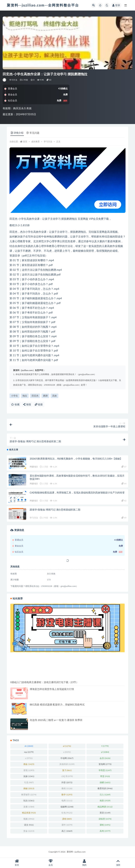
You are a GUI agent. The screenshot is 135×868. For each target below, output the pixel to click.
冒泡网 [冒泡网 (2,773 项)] (105, 764)
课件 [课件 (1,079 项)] (67, 825)
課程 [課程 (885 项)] (67, 819)
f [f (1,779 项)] (105, 746)
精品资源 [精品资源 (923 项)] (29, 813)
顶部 (118, 863)
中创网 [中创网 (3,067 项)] (67, 758)
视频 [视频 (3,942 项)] (29, 819)
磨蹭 (45, 396)
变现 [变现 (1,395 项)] (29, 770)
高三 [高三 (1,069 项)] (67, 831)
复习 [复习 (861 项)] (67, 770)
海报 (27, 404)
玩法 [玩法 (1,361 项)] (29, 801)
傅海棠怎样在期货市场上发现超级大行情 (52, 689)
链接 (39, 404)
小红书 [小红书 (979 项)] (67, 776)
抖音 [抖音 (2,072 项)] (67, 782)
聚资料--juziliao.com (76, 852)
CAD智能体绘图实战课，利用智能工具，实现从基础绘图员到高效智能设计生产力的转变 (77, 492)
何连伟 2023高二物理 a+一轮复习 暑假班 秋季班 (56, 720)
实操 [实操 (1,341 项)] (29, 776)
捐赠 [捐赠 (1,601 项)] (105, 782)
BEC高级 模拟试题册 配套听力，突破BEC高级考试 (57, 704)
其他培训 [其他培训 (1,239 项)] (67, 764)
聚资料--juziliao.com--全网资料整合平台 (43, 5)
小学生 (15, 396)
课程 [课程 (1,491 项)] (105, 825)
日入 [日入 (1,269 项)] (105, 795)
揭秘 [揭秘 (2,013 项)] (29, 788)
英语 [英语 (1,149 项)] (105, 813)
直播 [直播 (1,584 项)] (29, 807)
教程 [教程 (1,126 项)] (67, 788)
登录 (116, 5)
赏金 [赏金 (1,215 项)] (29, 831)
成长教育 (36, 142)
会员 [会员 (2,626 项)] (105, 758)
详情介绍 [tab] (17, 133)
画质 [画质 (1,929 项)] (105, 801)
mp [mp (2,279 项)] (29, 752)
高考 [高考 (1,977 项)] (105, 831)
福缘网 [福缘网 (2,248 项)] (67, 807)
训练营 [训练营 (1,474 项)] (105, 819)
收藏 (15, 404)
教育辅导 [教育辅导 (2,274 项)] (29, 795)
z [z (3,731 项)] (29, 758)
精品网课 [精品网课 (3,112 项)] (105, 807)
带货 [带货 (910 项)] (105, 776)
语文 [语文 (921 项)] (29, 825)
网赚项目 (34, 467)
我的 (84, 863)
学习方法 (13, 80)
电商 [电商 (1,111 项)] (67, 801)
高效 (54, 396)
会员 (51, 863)
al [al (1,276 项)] (67, 746)
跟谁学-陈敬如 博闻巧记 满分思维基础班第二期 (55, 510)
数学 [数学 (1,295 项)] (67, 795)
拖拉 (25, 396)
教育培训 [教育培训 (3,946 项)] (105, 788)
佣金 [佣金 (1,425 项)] (29, 764)
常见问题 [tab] (33, 133)
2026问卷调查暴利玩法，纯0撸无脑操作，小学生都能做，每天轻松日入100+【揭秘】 (76, 459)
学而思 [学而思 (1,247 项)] (105, 770)
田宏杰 (35, 396)
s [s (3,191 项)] (67, 752)
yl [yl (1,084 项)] (105, 752)
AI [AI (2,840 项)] (29, 746)
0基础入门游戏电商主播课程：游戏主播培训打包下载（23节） (44, 682)
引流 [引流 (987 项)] (29, 782)
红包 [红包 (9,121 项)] (67, 813)
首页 (25, 142)
